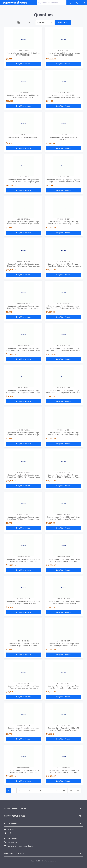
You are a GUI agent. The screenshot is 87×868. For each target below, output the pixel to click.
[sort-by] (45, 23)
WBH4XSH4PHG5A (23, 388)
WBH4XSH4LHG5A (64, 472)
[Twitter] (11, 833)
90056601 (64, 135)
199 (56, 791)
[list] (24, 23)
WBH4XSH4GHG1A (23, 725)
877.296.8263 (11, 842)
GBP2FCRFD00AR (23, 177)
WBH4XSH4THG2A (23, 219)
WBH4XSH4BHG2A (64, 725)
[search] (39, 3)
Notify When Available (23, 64)
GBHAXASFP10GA (64, 177)
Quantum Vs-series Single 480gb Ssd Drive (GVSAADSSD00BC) (23, 54)
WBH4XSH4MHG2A (64, 514)
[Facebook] (7, 833)
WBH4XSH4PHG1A (64, 388)
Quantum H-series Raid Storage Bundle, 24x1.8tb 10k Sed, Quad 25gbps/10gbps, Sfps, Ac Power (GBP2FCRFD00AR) (23, 181)
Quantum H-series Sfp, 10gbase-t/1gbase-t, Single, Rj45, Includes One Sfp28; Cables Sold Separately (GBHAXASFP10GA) (64, 181)
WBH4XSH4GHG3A (64, 641)
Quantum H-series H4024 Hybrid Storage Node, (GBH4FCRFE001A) (23, 96)
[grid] (19, 23)
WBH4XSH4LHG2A (23, 430)
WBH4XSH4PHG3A (23, 346)
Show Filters (63, 22)
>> (78, 791)
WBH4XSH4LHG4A (23, 472)
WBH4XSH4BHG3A (23, 768)
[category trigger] (33, 3)
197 (42, 791)
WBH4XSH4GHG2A (23, 641)
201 (71, 791)
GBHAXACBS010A (64, 93)
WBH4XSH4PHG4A (64, 346)
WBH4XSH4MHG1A (64, 599)
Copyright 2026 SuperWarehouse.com (44, 861)
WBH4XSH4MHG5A (23, 599)
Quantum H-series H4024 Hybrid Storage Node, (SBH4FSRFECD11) (64, 54)
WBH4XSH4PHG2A (64, 304)
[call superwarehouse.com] (70, 3)
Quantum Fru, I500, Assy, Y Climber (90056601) (64, 138)
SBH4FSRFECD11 (64, 50)
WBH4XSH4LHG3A (64, 430)
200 (64, 791)
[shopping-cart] (84, 3)
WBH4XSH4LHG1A (23, 514)
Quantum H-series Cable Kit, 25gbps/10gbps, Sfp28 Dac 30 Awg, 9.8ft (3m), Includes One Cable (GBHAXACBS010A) (64, 96)
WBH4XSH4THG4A (23, 261)
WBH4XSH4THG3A (64, 219)
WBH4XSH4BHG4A (64, 768)
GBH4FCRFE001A (23, 93)
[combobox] (51, 3)
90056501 (23, 135)
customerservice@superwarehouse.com (20, 846)
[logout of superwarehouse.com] (77, 3)
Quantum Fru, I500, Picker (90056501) (23, 137)
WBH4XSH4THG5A (64, 261)
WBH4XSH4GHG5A (64, 683)
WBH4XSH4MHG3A (23, 557)
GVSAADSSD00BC (23, 50)
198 (49, 791)
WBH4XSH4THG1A (23, 304)
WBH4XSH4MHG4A (64, 557)
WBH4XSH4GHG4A (23, 683)
